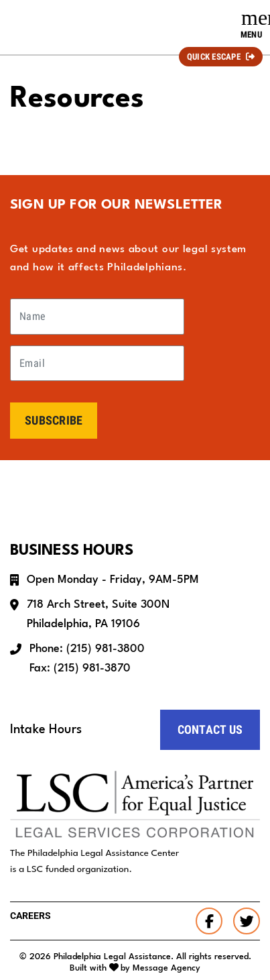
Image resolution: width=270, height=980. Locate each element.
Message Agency (166, 968)
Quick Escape (214, 57)
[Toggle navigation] (251, 24)
